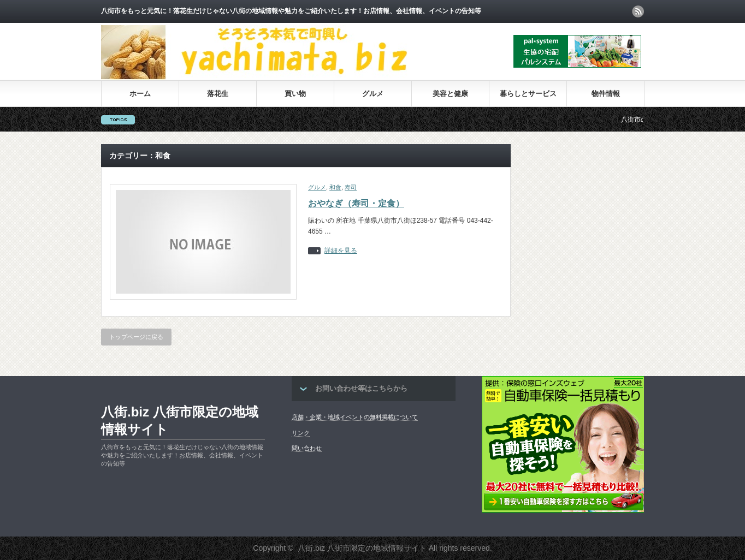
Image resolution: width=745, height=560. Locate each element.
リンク (301, 433)
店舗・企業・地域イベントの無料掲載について (355, 417)
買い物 (295, 94)
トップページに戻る (136, 337)
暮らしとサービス (528, 94)
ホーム (140, 94)
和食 (335, 187)
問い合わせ (307, 448)
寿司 (351, 187)
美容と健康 (450, 94)
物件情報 (606, 94)
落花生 (218, 94)
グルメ (373, 94)
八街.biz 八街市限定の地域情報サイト (180, 421)
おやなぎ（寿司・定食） (356, 203)
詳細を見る (341, 251)
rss (638, 11)
